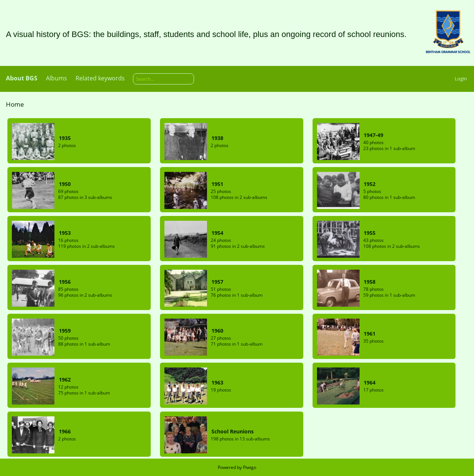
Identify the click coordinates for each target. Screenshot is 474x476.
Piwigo (250, 467)
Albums (56, 78)
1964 (370, 382)
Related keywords (100, 78)
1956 (65, 282)
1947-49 (373, 135)
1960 (217, 331)
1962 (65, 380)
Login (461, 79)
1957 (217, 282)
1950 (65, 184)
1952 (370, 184)
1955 (370, 233)
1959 (65, 331)
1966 (65, 431)
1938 (217, 138)
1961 (370, 334)
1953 (65, 233)
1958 (370, 282)
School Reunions (233, 431)
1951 (217, 184)
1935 (65, 138)
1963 (217, 382)
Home (15, 104)
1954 (217, 233)
